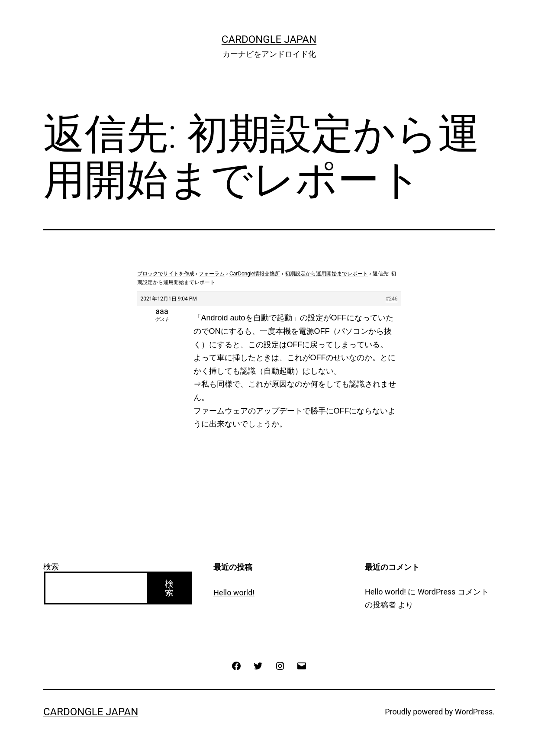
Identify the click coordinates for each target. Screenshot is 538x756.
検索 (51, 567)
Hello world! (234, 593)
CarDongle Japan (269, 39)
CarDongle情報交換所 (255, 274)
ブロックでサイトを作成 (166, 274)
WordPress (474, 712)
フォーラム (212, 274)
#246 (392, 299)
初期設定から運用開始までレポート (326, 274)
